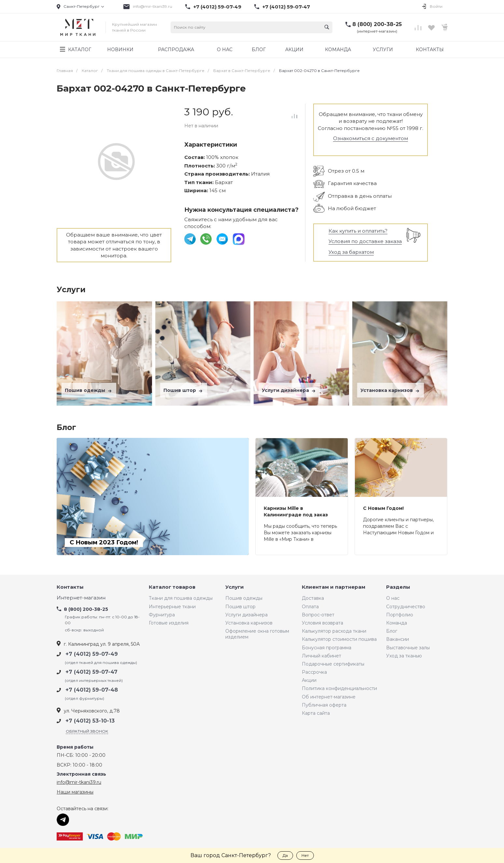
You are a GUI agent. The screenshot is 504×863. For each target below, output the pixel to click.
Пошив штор (184, 390)
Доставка (313, 598)
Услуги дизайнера (289, 390)
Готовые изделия (169, 623)
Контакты (70, 587)
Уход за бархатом (351, 252)
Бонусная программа (327, 648)
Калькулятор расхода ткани (334, 631)
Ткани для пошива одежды (181, 598)
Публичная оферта (324, 705)
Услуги (235, 587)
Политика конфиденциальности (339, 688)
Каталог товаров (172, 587)
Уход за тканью (404, 656)
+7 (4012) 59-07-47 (286, 7)
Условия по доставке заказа (365, 241)
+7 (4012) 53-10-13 (90, 721)
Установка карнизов (391, 390)
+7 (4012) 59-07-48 (92, 690)
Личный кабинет (322, 656)
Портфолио (400, 615)
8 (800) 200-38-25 (377, 24)
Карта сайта (316, 713)
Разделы (398, 587)
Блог (392, 631)
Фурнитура (162, 615)
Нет (305, 855)
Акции (309, 680)
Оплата (310, 607)
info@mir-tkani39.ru (153, 6)
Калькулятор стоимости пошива (339, 639)
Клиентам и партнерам (334, 587)
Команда (397, 623)
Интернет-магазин (81, 598)
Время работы (75, 747)
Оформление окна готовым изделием (257, 634)
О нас (393, 598)
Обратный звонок (87, 731)
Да (285, 855)
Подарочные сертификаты (333, 664)
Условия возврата (322, 623)
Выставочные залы (408, 648)
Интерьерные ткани (172, 607)
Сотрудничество (406, 607)
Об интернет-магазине (329, 697)
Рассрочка (314, 672)
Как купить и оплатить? (358, 231)
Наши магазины (75, 792)
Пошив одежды (89, 390)
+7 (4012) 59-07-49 (217, 7)
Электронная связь (81, 774)
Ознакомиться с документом (371, 138)
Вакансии (398, 639)
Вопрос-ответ (318, 615)
